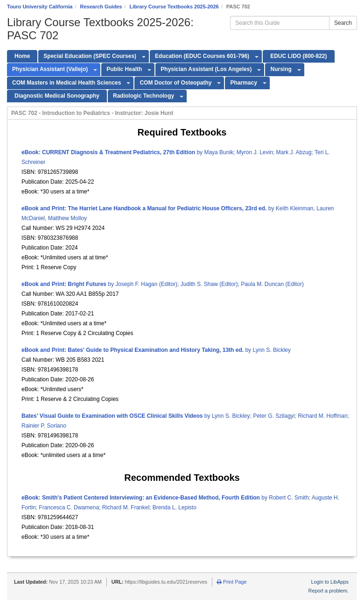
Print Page (232, 582)
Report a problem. (329, 591)
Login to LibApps (330, 582)
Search (343, 23)
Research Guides (101, 7)
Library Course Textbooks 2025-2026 (174, 7)
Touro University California (40, 7)
